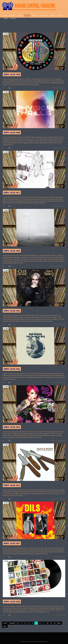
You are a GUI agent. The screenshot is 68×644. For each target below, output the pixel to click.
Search (6, 18)
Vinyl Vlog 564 (12, 369)
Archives (13, 18)
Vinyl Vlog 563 (12, 427)
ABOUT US (61, 15)
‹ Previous (12, 623)
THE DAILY (35, 15)
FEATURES (12, 15)
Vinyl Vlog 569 (12, 74)
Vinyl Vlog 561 (12, 543)
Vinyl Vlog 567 (12, 193)
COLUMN (27, 15)
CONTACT (53, 15)
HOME (5, 15)
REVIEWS (20, 15)
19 (51, 623)
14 (32, 623)
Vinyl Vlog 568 (12, 132)
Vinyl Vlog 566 (12, 251)
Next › (59, 623)
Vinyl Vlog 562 (12, 485)
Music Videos (44, 15)
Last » (5, 626)
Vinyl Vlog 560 (12, 602)
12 (25, 623)
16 (40, 623)
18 (47, 623)
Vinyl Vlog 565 (12, 311)
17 (44, 623)
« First (5, 623)
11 (21, 623)
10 (18, 623)
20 (55, 623)
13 (29, 623)
